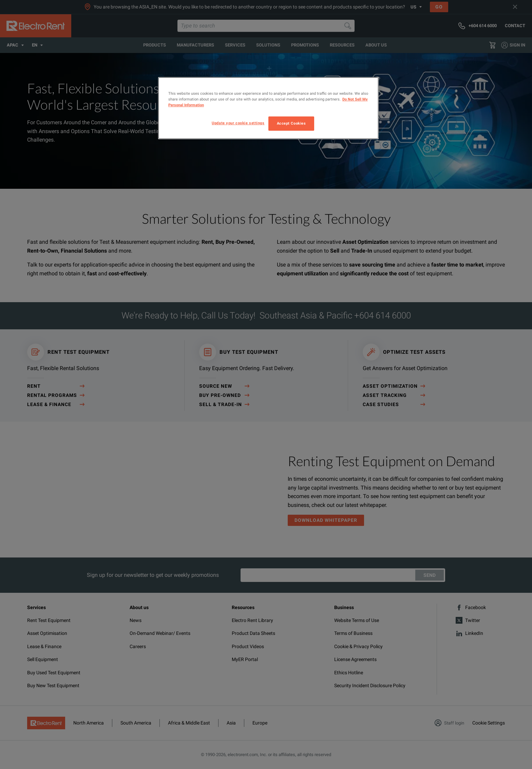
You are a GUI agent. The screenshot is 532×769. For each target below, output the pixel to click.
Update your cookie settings (238, 123)
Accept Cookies (291, 123)
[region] (268, 108)
